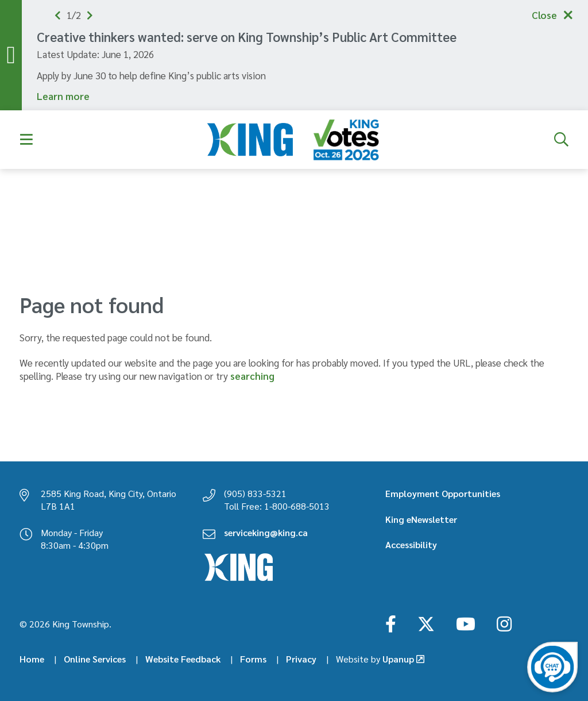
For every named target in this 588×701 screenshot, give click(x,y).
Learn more (63, 96)
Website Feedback (183, 659)
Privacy (301, 659)
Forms (253, 659)
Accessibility (411, 544)
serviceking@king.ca (266, 532)
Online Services (95, 659)
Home (32, 659)
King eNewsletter (421, 519)
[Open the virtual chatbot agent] (552, 667)
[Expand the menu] (27, 139)
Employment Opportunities (443, 493)
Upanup (375, 659)
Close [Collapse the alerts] (544, 15)
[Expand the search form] (561, 139)
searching (252, 376)
